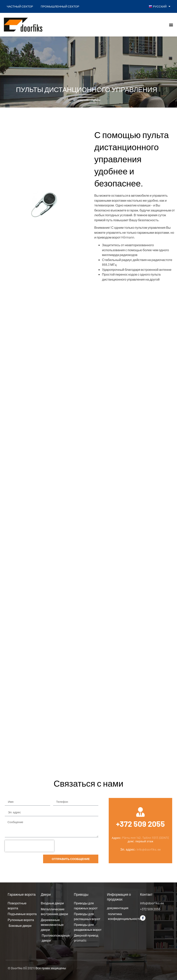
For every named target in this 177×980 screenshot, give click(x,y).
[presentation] (29, 846)
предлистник (81, 100)
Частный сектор (20, 6)
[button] (171, 25)
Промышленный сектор (60, 6)
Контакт (146, 894)
